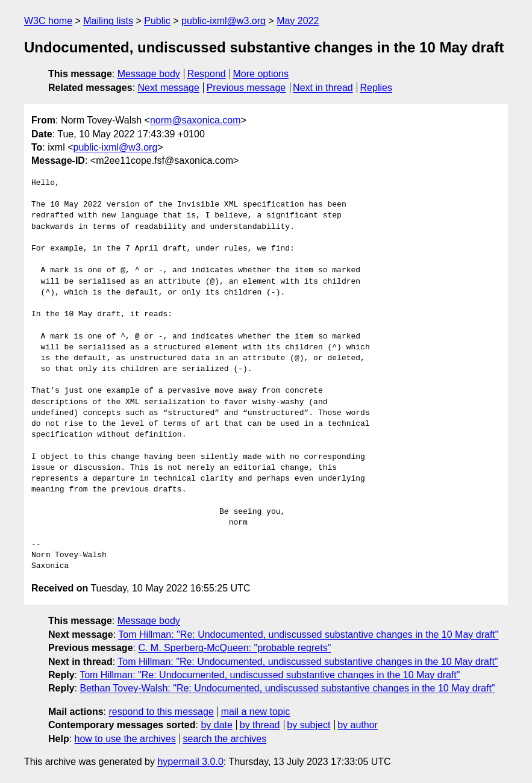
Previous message (246, 88)
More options (261, 74)
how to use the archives (125, 739)
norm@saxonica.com (196, 120)
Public (157, 21)
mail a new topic (256, 712)
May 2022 (298, 21)
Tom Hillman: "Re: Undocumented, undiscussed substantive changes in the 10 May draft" (308, 635)
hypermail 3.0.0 (190, 762)
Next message (169, 88)
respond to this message (161, 712)
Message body (149, 74)
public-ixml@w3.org (224, 21)
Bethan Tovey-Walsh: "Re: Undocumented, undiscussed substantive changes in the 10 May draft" (287, 688)
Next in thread (323, 88)
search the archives (225, 739)
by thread (260, 725)
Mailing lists (108, 21)
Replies (376, 88)
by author (358, 725)
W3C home (48, 21)
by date (216, 725)
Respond (207, 74)
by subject (308, 725)
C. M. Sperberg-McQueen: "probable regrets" (234, 648)
